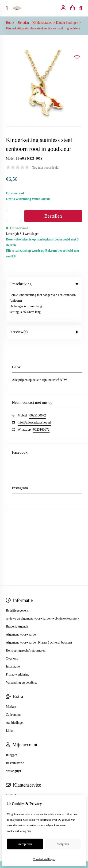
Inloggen (12, 724)
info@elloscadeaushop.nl (34, 391)
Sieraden (23, 23)
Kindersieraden (42, 23)
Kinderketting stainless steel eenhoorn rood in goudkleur (43, 28)
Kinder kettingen (67, 23)
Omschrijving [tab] (44, 284)
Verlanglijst (13, 740)
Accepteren (25, 844)
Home (10, 23)
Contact (11, 764)
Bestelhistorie (15, 732)
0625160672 (38, 384)
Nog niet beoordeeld (45, 168)
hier (29, 831)
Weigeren (63, 844)
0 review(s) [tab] (44, 301)
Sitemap (11, 772)
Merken (11, 676)
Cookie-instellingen (44, 859)
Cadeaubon (13, 684)
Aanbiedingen (15, 692)
